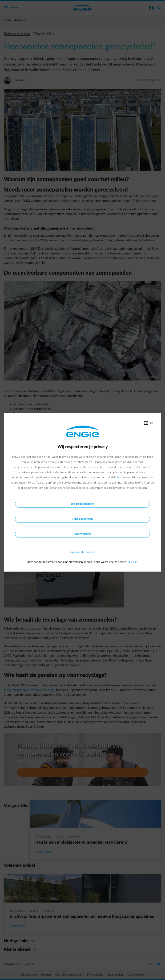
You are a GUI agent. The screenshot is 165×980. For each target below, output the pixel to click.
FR (146, 423)
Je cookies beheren (83, 504)
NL (152, 423)
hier (120, 477)
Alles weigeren (83, 534)
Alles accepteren (83, 519)
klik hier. (133, 562)
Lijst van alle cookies (82, 552)
